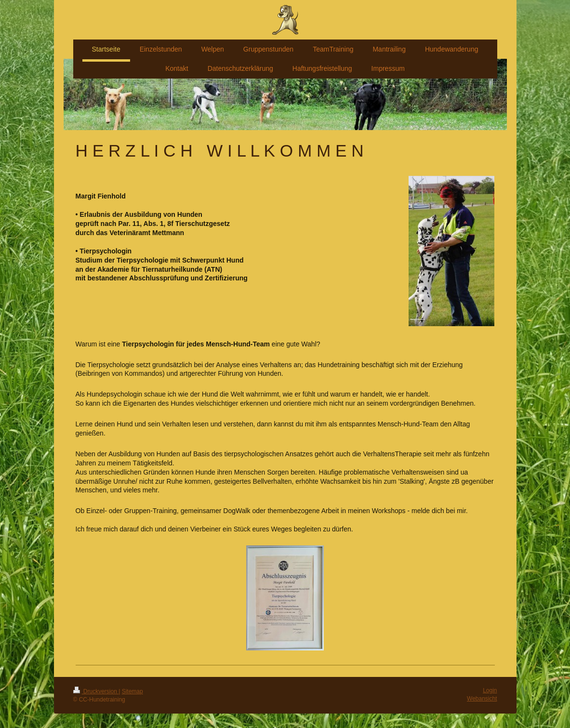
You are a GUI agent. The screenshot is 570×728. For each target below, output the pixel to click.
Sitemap (133, 691)
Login (490, 690)
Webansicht (482, 699)
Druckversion (96, 691)
